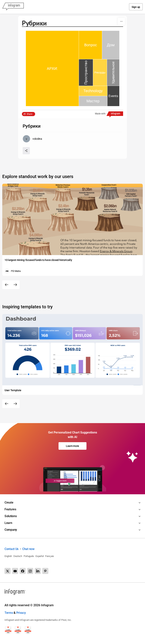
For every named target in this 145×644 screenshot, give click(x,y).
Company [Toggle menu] (11, 530)
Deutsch (18, 556)
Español (40, 556)
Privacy (21, 613)
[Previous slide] (7, 285)
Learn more (72, 446)
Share (29, 114)
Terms (9, 613)
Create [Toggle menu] (9, 502)
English (8, 556)
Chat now (28, 549)
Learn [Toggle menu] (8, 523)
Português (29, 556)
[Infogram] (13, 7)
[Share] (26, 151)
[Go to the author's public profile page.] (32, 139)
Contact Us (12, 549)
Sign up (136, 7)
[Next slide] (15, 285)
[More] (121, 21)
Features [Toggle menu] (10, 509)
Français (50, 556)
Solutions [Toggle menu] (11, 516)
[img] (52, 68)
